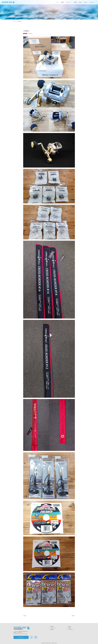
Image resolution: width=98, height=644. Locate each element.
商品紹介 (80, 2)
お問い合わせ (92, 2)
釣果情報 (75, 2)
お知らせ (86, 2)
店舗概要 (62, 2)
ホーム (57, 2)
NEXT (25, 616)
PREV (73, 616)
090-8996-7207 (20, 633)
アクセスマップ (69, 2)
